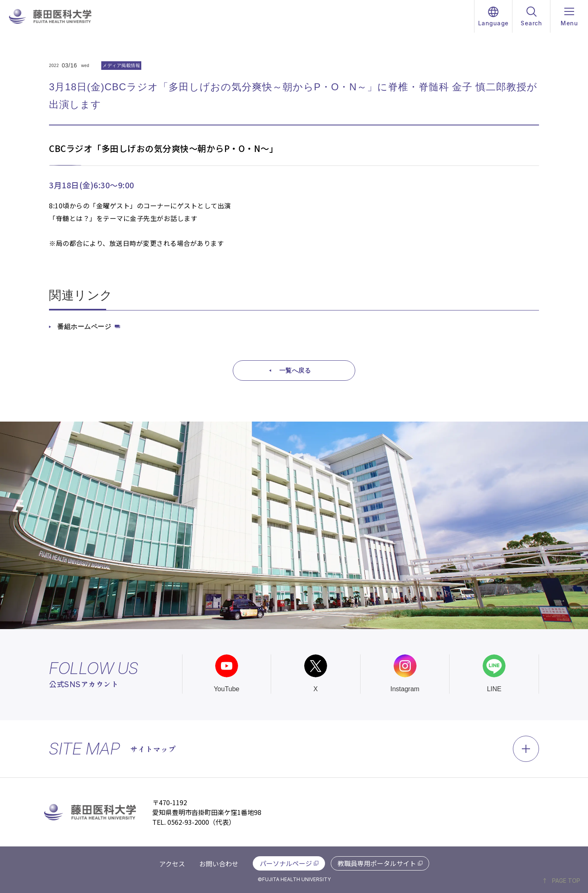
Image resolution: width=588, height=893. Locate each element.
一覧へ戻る (295, 370)
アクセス (172, 864)
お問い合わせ (219, 864)
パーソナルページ (286, 863)
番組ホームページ (84, 327)
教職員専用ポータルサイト (377, 863)
